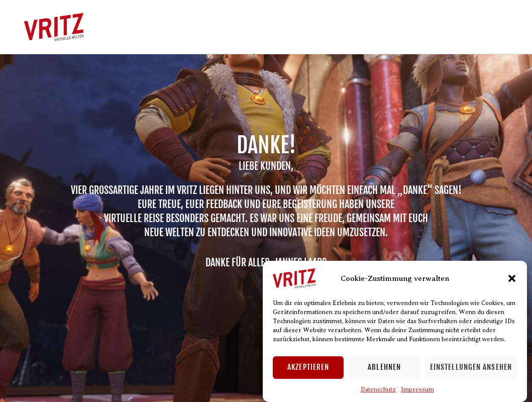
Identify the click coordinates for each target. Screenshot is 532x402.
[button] (512, 278)
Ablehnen (384, 367)
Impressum (417, 389)
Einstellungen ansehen (471, 367)
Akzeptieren (308, 367)
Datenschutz (378, 389)
